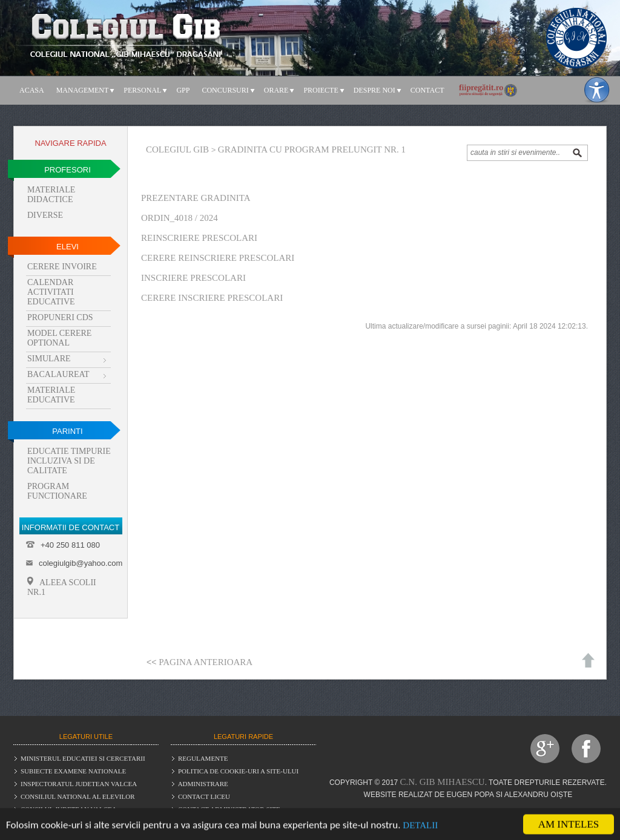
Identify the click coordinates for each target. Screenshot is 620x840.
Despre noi (374, 90)
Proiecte (321, 90)
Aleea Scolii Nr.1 (62, 587)
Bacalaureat (58, 374)
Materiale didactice (51, 195)
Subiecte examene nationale (73, 771)
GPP (183, 90)
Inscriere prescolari (193, 278)
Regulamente (203, 758)
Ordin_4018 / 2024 (180, 218)
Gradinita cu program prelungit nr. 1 (312, 149)
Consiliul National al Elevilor (78, 796)
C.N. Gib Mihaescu (443, 782)
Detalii (420, 826)
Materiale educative (51, 395)
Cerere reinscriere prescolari (218, 258)
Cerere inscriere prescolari (212, 298)
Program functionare (57, 491)
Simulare (49, 359)
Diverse (45, 215)
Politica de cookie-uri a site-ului (238, 771)
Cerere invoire (62, 267)
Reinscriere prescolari (199, 238)
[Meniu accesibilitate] (597, 90)
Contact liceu (204, 796)
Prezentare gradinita (196, 198)
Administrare (203, 784)
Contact (427, 90)
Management (83, 90)
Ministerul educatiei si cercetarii (83, 758)
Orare (276, 90)
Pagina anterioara (206, 662)
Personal (142, 90)
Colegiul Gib (177, 149)
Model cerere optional (59, 338)
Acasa (32, 90)
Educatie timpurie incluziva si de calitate (69, 461)
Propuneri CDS (60, 317)
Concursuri (225, 90)
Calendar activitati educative (51, 292)
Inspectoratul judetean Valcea (79, 784)
